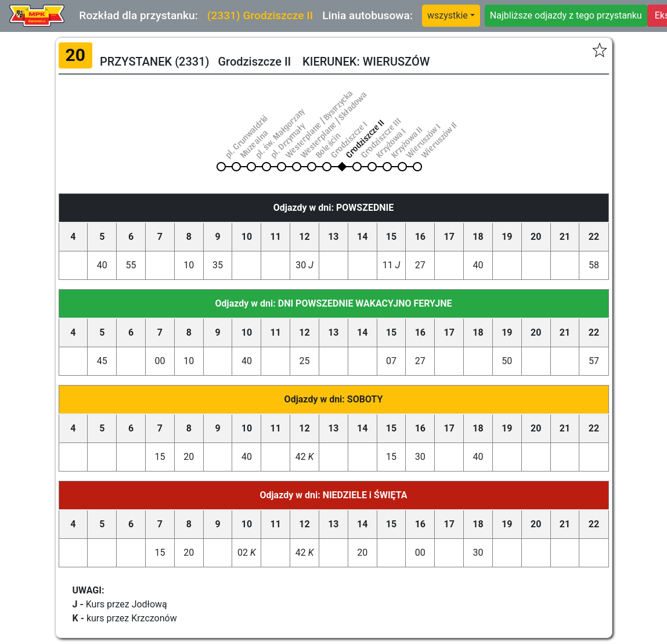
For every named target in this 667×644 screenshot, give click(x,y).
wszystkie (448, 15)
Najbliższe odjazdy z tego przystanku (566, 15)
